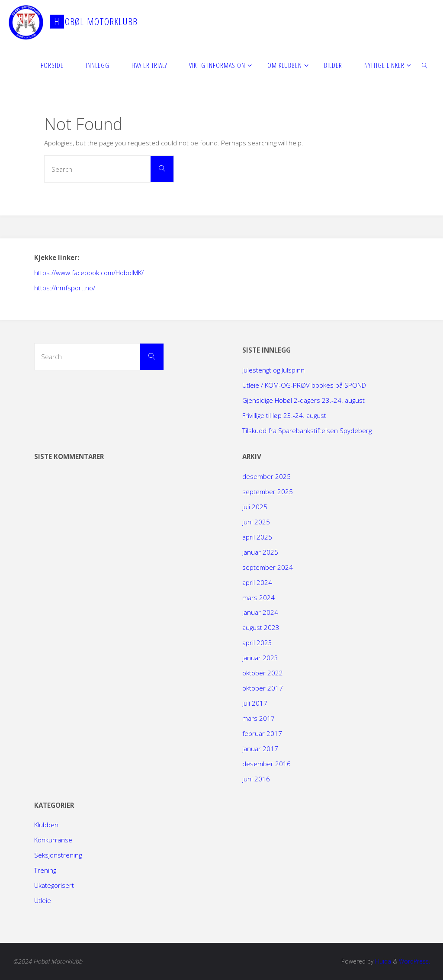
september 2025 (268, 492)
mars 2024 (258, 598)
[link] (425, 65)
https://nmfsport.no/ (65, 288)
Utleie (43, 900)
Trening (45, 870)
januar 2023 (260, 658)
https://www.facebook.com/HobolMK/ (89, 273)
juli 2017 (255, 703)
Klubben (46, 825)
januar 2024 (260, 612)
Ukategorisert (54, 885)
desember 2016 (266, 764)
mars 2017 (258, 718)
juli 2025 (255, 507)
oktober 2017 (263, 688)
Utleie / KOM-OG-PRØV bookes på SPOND (304, 385)
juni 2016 (256, 779)
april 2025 (257, 537)
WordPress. (414, 961)
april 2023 (257, 643)
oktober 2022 (263, 673)
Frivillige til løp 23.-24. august (284, 415)
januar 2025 (260, 552)
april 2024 (257, 582)
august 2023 (261, 627)
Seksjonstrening (58, 855)
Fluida (382, 961)
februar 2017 (262, 733)
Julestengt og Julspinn (273, 370)
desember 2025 (266, 476)
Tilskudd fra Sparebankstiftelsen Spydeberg (307, 431)
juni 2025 (256, 522)
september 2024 (268, 567)
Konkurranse (53, 840)
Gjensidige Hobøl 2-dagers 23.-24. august (303, 400)
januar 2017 (260, 749)
